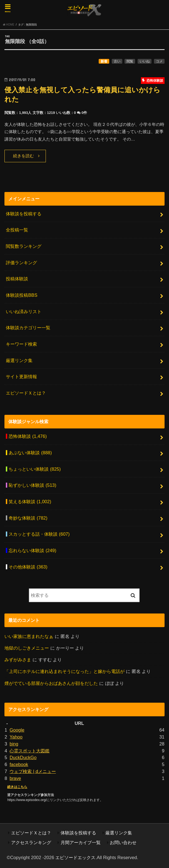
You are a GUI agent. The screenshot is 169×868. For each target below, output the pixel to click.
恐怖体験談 (28, 436)
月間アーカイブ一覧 (81, 842)
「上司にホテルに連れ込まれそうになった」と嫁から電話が (64, 671)
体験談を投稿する (24, 214)
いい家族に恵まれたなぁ (29, 636)
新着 (104, 61)
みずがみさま (18, 660)
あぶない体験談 (30, 453)
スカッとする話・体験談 (39, 534)
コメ (159, 61)
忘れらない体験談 (32, 550)
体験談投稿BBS (22, 295)
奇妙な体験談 (28, 518)
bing (14, 744)
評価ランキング (21, 263)
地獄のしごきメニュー (27, 648)
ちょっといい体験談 (35, 469)
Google (17, 730)
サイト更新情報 (21, 376)
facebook (19, 764)
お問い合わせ (123, 842)
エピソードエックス (75, 857)
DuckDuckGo (23, 757)
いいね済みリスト (24, 311)
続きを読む (23, 156)
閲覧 (130, 61)
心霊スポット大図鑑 (29, 751)
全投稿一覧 (17, 230)
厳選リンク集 (19, 360)
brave (15, 778)
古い (117, 61)
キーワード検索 (21, 344)
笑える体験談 (30, 502)
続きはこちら (17, 787)
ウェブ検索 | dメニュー (33, 771)
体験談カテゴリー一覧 (28, 328)
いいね (145, 61)
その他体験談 (28, 567)
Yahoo (16, 737)
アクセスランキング (31, 842)
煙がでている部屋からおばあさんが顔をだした (51, 683)
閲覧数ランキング (24, 246)
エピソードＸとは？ (26, 393)
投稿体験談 (17, 279)
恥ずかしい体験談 (32, 485)
